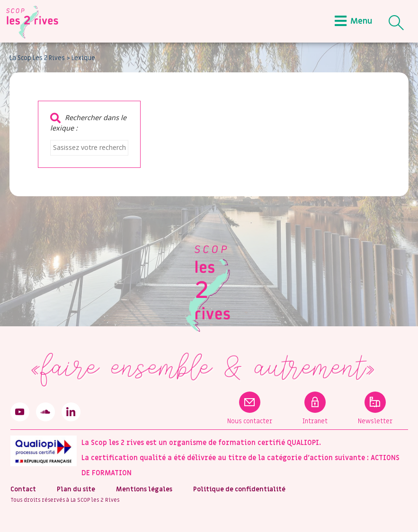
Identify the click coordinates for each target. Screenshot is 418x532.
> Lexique (81, 58)
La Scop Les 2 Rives (37, 58)
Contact (23, 489)
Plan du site (76, 489)
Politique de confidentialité (239, 489)
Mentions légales (144, 489)
